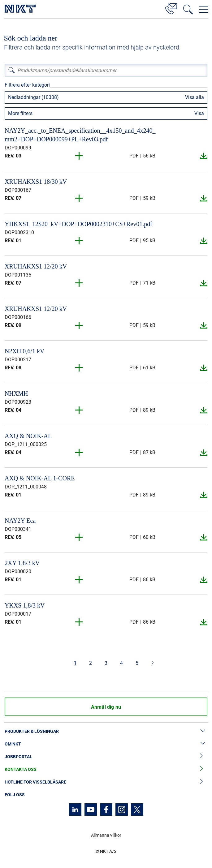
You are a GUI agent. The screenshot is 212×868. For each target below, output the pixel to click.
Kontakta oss (106, 769)
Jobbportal (106, 757)
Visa (199, 113)
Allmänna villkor (106, 835)
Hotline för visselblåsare (106, 782)
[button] (79, 156)
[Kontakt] (171, 8)
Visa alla (195, 97)
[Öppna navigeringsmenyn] (204, 9)
